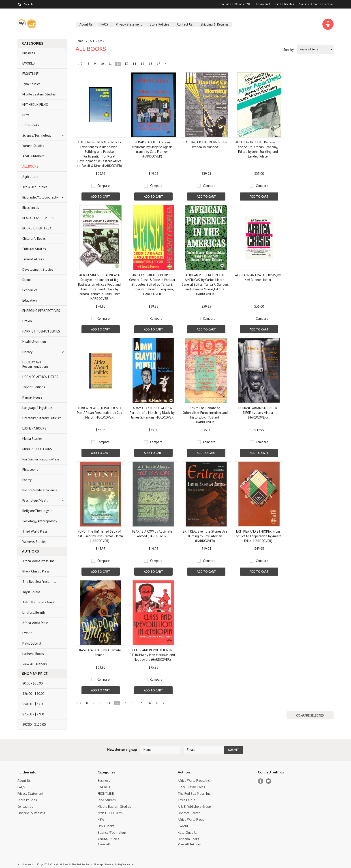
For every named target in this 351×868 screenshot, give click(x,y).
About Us (86, 24)
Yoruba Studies (33, 146)
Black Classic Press (36, 571)
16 (150, 64)
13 (126, 64)
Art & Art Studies (35, 187)
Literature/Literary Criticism (42, 418)
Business (29, 53)
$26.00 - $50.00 (33, 694)
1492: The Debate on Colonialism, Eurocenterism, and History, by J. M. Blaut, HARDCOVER (205, 415)
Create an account (322, 4)
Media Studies (32, 439)
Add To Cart (101, 196)
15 (142, 64)
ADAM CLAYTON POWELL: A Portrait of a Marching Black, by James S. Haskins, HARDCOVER (152, 413)
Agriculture (30, 177)
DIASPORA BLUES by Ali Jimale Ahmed (99, 652)
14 (134, 64)
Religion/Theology (36, 511)
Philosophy (30, 470)
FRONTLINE (31, 74)
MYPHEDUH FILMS (35, 105)
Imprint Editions (34, 387)
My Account (263, 4)
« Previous (78, 65)
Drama (27, 280)
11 (110, 64)
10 (102, 64)
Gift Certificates (285, 4)
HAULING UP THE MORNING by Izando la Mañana (205, 145)
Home (79, 41)
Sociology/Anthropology (40, 521)
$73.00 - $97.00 (33, 714)
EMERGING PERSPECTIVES (41, 311)
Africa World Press (35, 623)
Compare (104, 186)
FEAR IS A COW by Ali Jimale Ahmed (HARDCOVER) (152, 534)
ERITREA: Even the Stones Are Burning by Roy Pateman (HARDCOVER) (205, 536)
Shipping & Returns (214, 24)
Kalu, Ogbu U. (32, 643)
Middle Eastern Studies (39, 94)
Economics (30, 290)
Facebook (261, 781)
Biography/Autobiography (41, 197)
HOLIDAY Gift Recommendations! (36, 364)
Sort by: (289, 50)
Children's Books (34, 239)
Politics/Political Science (40, 490)
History (27, 352)
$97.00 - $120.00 (34, 724)
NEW (26, 115)
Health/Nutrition (34, 342)
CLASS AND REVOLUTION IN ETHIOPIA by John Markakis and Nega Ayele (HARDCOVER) (152, 655)
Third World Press (35, 531)
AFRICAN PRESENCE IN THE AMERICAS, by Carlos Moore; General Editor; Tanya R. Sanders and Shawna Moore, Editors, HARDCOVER (205, 284)
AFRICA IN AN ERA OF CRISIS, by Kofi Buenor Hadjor (258, 277)
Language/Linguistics (37, 408)
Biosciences (31, 208)
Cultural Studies (34, 249)
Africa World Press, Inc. (39, 561)
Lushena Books (33, 654)
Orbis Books (31, 125)
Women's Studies (34, 542)
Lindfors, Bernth (34, 612)
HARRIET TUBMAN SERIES (41, 331)
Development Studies (38, 269)
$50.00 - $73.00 (33, 704)
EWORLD (29, 63)
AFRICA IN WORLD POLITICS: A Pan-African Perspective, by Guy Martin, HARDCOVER (100, 413)
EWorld (27, 633)
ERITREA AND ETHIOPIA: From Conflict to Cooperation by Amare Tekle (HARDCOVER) (258, 536)
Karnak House (32, 397)
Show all (104, 844)
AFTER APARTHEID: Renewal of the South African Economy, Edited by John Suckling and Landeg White (258, 149)
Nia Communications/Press (41, 459)
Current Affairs (33, 259)
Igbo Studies (31, 84)
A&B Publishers (33, 156)
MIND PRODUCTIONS (37, 449)
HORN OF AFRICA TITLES (40, 377)
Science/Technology (37, 135)
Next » (165, 65)
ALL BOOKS (30, 166)
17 (158, 64)
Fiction (27, 321)
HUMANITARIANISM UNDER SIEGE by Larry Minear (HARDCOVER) (258, 413)
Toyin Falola (31, 592)
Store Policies (159, 24)
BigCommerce (126, 864)
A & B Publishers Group (39, 602)
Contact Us (185, 24)
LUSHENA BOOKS (34, 428)
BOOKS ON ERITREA (37, 228)
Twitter (269, 781)
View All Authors (35, 664)
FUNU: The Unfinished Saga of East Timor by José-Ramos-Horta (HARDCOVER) (99, 536)
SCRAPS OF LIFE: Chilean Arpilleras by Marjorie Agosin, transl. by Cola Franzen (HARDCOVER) (152, 149)
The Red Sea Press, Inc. (39, 582)
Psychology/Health (36, 500)
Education (30, 300)
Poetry (27, 480)
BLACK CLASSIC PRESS (38, 218)
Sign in (303, 4)
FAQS (104, 24)
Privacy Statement (129, 24)
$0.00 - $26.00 (32, 683)
